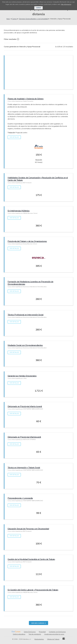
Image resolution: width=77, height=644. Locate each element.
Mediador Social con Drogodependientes (25, 345)
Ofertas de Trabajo (53, 639)
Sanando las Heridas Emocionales (22, 376)
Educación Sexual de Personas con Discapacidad (28, 529)
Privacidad (42, 632)
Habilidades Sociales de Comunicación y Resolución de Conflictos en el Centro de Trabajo (38, 179)
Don (13, 632)
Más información (66, 4)
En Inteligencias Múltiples (19, 211)
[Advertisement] (39, 72)
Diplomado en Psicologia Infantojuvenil (24, 437)
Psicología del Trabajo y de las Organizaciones (27, 241)
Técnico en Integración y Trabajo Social (24, 468)
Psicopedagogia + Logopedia (20, 498)
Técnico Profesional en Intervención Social (26, 315)
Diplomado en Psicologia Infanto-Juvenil (25, 406)
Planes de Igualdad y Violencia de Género (26, 99)
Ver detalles (14, 137)
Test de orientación (35, 634)
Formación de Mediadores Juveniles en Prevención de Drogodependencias (30, 283)
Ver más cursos (38, 623)
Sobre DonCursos (30, 632)
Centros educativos (19, 634)
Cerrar (38, 8)
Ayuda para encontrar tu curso (54, 634)
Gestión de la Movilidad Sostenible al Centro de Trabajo (31, 559)
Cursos (14, 19)
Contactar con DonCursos (57, 632)
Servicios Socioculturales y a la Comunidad (33, 19)
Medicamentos (39, 639)
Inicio (8, 19)
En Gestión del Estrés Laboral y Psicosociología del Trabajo (33, 590)
